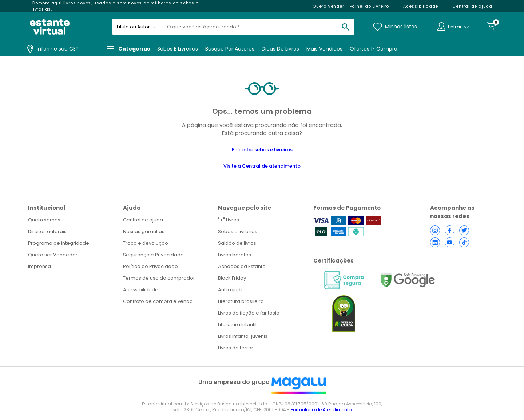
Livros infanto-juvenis (243, 336)
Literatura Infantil (237, 325)
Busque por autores (230, 49)
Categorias (129, 49)
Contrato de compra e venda (158, 301)
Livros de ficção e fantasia (249, 313)
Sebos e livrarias (238, 231)
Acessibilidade (141, 290)
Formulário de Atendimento (321, 410)
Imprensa (39, 266)
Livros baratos (235, 255)
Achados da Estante (242, 266)
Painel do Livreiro (369, 6)
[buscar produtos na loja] (345, 27)
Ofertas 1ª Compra (374, 49)
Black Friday (232, 278)
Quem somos (44, 220)
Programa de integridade (59, 243)
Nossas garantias (144, 231)
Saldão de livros (237, 243)
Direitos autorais (47, 231)
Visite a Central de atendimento (262, 166)
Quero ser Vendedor (53, 255)
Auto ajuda (231, 290)
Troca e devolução (146, 243)
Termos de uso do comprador (159, 278)
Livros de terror (236, 348)
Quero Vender (328, 6)
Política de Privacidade (150, 266)
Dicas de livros (280, 49)
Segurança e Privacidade (153, 255)
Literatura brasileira (241, 301)
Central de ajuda (143, 220)
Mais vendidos (324, 49)
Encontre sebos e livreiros (262, 150)
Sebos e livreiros (178, 49)
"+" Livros (229, 220)
